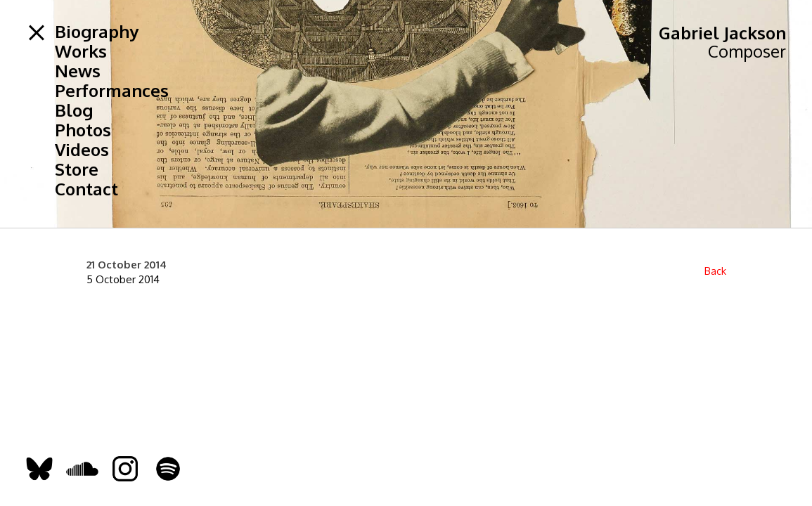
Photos (83, 130)
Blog (74, 110)
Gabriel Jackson (722, 33)
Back (715, 271)
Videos (82, 150)
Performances (112, 91)
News (78, 71)
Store (77, 169)
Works (81, 51)
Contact (86, 189)
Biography (97, 32)
